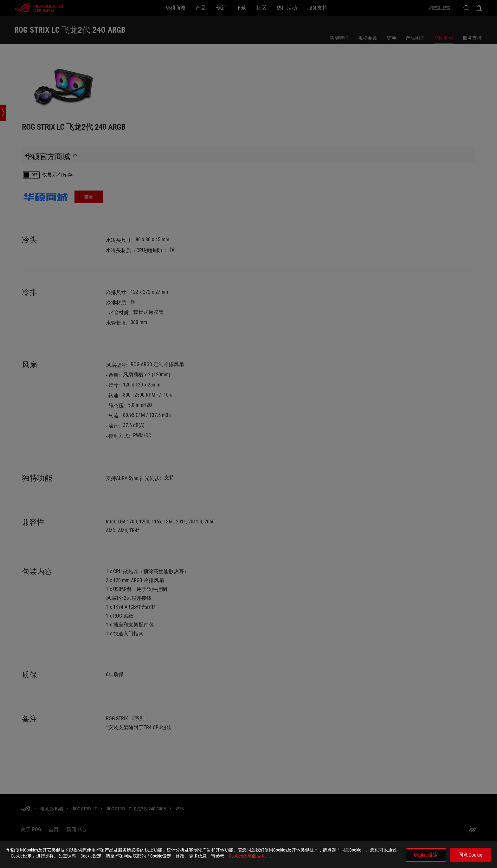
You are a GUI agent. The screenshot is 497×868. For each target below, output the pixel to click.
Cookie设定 (426, 855)
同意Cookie (470, 855)
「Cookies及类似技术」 (247, 856)
